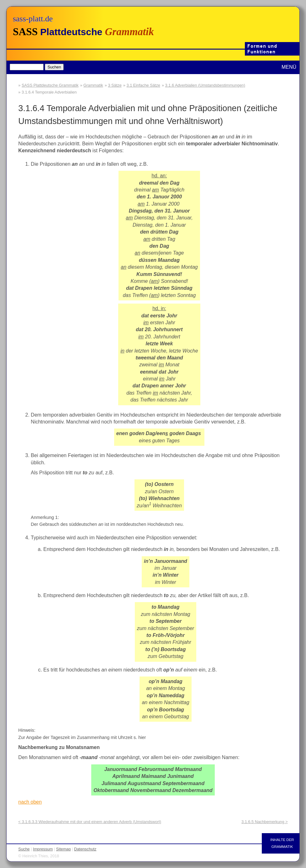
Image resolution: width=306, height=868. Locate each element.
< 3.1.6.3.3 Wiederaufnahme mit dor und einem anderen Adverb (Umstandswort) (90, 822)
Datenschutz (85, 849)
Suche (24, 849)
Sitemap (63, 849)
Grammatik (93, 85)
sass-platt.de (33, 19)
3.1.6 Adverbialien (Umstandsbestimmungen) (205, 85)
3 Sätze (115, 85)
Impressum (43, 849)
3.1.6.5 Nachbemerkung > (265, 822)
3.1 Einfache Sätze (143, 85)
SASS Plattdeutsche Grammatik (50, 85)
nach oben (30, 802)
